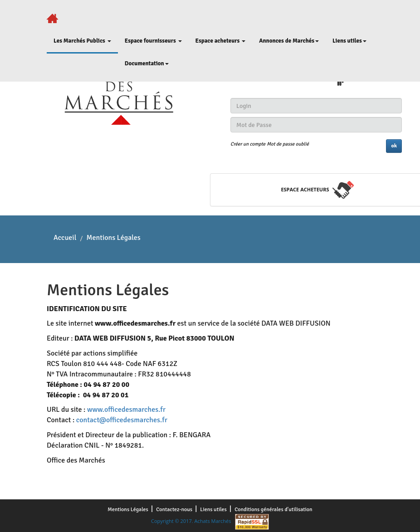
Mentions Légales (128, 510)
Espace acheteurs (221, 41)
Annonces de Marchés (289, 41)
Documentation (147, 63)
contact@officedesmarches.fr (122, 420)
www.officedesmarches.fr (126, 410)
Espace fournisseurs (153, 41)
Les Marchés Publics (82, 41)
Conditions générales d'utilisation (273, 510)
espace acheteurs (305, 189)
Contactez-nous (175, 510)
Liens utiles (349, 41)
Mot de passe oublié (288, 144)
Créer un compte (248, 144)
